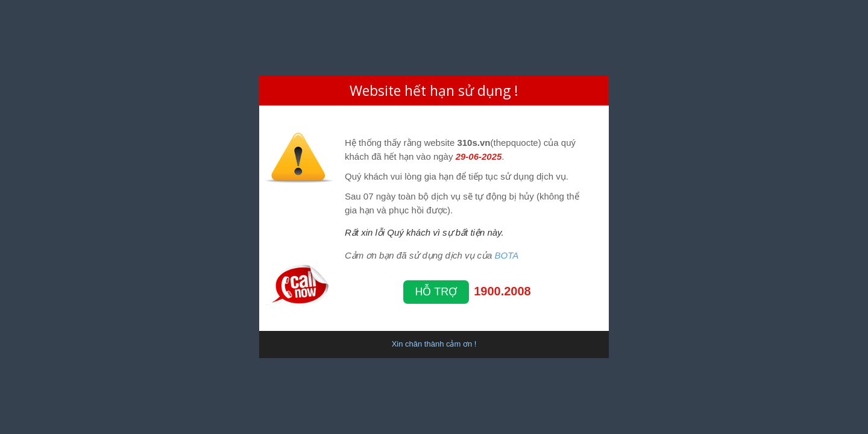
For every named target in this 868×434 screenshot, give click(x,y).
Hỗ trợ (436, 292)
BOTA (507, 255)
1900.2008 (502, 291)
